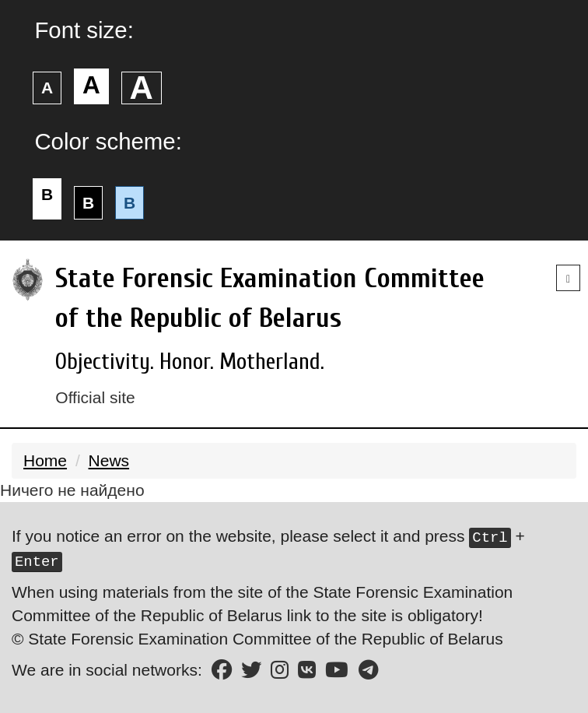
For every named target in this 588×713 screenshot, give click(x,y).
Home (45, 460)
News (109, 460)
